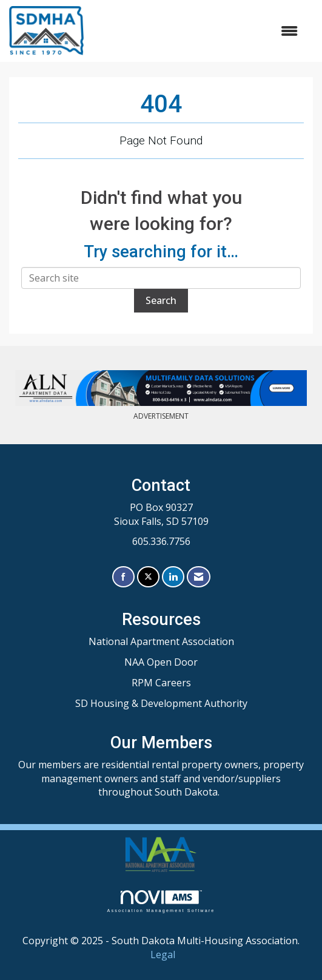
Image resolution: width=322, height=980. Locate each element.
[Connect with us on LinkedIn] (173, 577)
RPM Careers (161, 683)
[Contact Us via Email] (199, 577)
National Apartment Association (161, 641)
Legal (163, 955)
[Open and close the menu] (197, 31)
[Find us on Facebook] (123, 577)
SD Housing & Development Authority (161, 703)
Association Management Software (161, 901)
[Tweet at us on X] (148, 577)
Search (161, 300)
